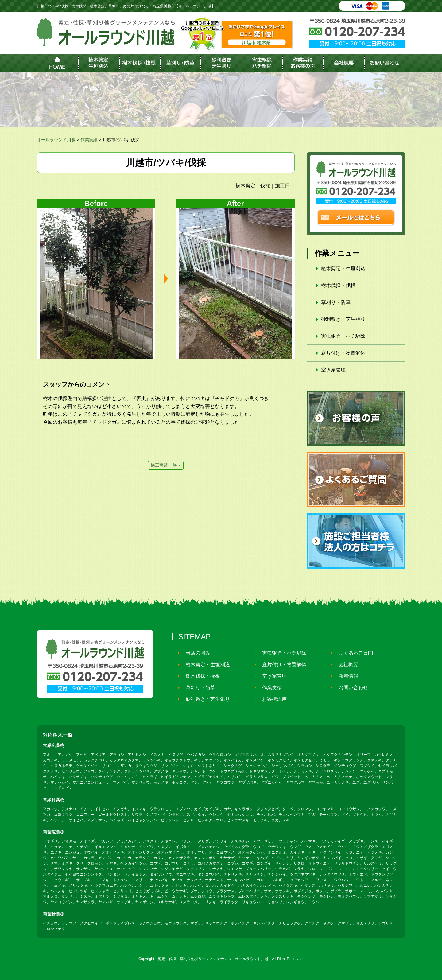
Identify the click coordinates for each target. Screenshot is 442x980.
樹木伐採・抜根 (200, 676)
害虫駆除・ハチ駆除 (343, 336)
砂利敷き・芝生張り (343, 319)
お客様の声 (272, 699)
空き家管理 (333, 370)
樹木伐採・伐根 (338, 285)
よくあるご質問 (353, 653)
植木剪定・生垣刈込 (343, 268)
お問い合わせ (351, 687)
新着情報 (346, 676)
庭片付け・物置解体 (343, 353)
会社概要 (346, 665)
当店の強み (195, 653)
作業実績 (269, 687)
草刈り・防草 (336, 302)
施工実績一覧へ (166, 465)
